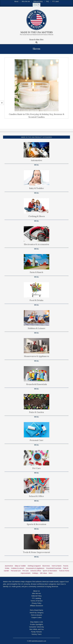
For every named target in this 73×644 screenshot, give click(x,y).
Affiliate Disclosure (36, 606)
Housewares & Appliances (37, 356)
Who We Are (36, 593)
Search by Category (37, 613)
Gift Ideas (43, 573)
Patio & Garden (36, 412)
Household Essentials (37, 384)
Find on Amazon (36, 615)
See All (36, 165)
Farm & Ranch (36, 272)
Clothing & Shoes (36, 216)
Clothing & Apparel (34, 566)
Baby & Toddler (37, 188)
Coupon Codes (36, 617)
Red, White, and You (37, 629)
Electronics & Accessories (36, 244)
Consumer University (36, 627)
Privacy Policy (36, 603)
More (51, 573)
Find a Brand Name (36, 610)
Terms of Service (36, 601)
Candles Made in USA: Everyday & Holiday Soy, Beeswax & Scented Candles (37, 116)
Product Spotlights (36, 624)
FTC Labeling (36, 598)
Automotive (36, 160)
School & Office (36, 496)
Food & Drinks (36, 300)
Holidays (35, 573)
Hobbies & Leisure (37, 328)
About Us (36, 591)
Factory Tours (37, 634)
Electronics (46, 566)
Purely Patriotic (36, 632)
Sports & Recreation (36, 524)
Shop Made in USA (36, 622)
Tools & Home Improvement (37, 552)
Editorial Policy (36, 596)
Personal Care (37, 440)
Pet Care (37, 468)
